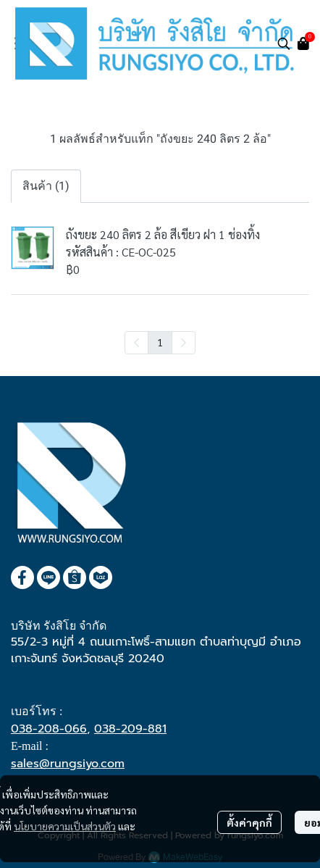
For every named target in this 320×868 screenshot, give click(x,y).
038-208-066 (49, 729)
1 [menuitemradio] (160, 342)
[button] (284, 43)
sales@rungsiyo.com (68, 764)
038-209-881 (130, 729)
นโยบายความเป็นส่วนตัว (65, 826)
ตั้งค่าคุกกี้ (249, 822)
